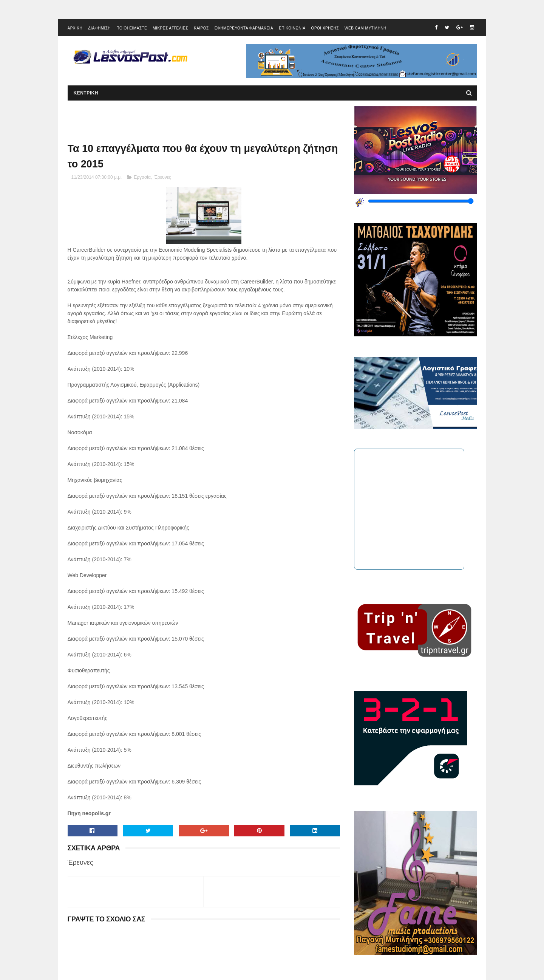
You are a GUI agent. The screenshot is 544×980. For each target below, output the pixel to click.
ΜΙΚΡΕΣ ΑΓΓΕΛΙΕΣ (170, 28)
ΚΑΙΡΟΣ (201, 28)
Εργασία (142, 177)
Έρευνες (163, 177)
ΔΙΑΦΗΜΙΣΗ (99, 28)
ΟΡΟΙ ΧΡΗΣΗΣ (325, 28)
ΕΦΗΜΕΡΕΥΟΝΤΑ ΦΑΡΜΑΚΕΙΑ (244, 28)
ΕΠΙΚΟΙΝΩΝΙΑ (292, 28)
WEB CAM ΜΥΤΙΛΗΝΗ (365, 28)
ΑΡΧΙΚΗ (75, 28)
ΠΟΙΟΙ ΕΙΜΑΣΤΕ (132, 28)
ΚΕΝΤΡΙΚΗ (86, 93)
